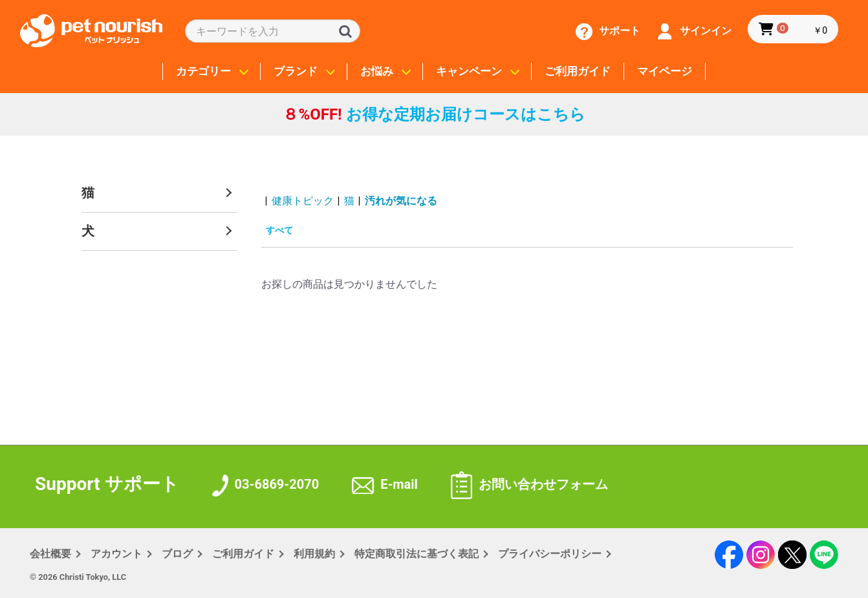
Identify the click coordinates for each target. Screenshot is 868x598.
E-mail (385, 484)
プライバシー (550, 554)
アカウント (116, 554)
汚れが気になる (401, 201)
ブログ (177, 554)
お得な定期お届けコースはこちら (434, 114)
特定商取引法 (417, 554)
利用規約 (314, 554)
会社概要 (50, 554)
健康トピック (303, 201)
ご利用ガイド (578, 71)
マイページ (665, 71)
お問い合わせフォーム (529, 484)
